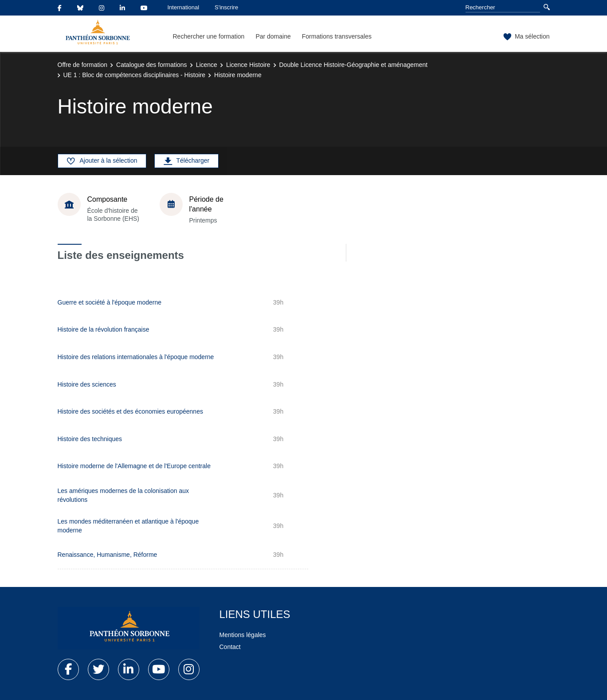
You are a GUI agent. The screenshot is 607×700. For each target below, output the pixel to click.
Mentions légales (243, 635)
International (184, 7)
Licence (207, 65)
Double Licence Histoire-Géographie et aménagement (354, 65)
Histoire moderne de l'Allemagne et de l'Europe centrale (134, 466)
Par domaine (273, 36)
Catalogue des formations (152, 65)
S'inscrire (226, 7)
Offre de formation (83, 65)
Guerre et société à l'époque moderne (110, 302)
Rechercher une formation (209, 36)
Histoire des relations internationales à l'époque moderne (136, 357)
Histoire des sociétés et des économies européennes (130, 411)
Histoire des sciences (87, 384)
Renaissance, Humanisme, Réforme (108, 555)
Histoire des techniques (90, 439)
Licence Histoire (248, 65)
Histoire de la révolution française (104, 329)
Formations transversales (337, 36)
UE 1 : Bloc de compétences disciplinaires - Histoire (135, 75)
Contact (230, 647)
